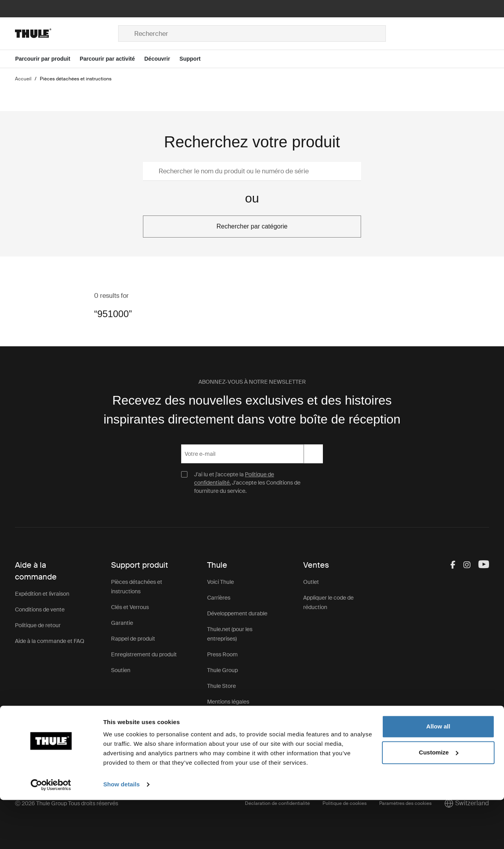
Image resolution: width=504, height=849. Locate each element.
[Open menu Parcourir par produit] (47, 59)
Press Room (222, 654)
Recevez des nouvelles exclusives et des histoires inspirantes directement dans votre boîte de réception (252, 410)
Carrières (219, 598)
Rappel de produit (133, 639)
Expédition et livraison (42, 594)
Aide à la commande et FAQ (50, 641)
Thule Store (221, 686)
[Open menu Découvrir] (162, 59)
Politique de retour (38, 625)
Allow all (438, 776)
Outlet (311, 582)
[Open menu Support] (195, 59)
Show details (121, 833)
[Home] (67, 33)
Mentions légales (228, 702)
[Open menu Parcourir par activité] (112, 59)
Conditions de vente (40, 609)
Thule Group (222, 670)
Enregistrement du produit (144, 654)
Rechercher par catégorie (252, 226)
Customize (439, 801)
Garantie (122, 623)
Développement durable (237, 613)
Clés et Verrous (130, 607)
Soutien (121, 670)
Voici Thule (220, 582)
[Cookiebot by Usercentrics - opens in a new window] (51, 834)
